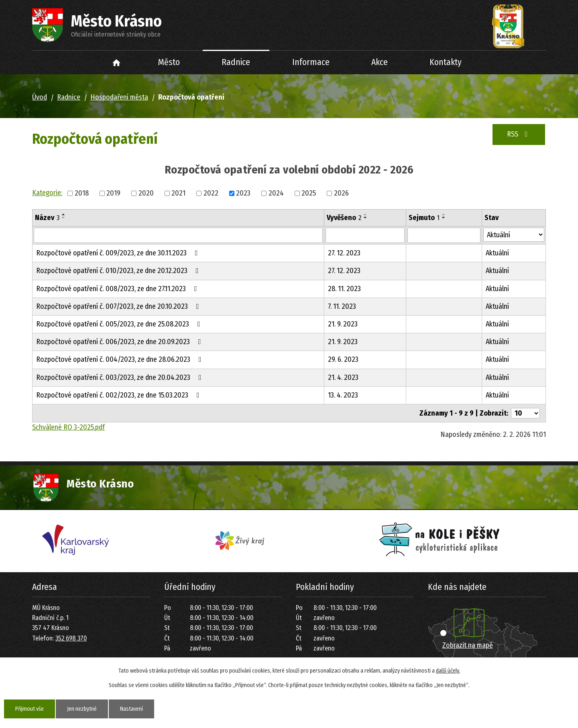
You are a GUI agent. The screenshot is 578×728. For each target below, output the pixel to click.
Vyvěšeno (344, 218)
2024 (276, 193)
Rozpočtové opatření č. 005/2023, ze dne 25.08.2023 (120, 324)
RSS (519, 134)
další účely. (448, 671)
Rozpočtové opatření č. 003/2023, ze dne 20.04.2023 (120, 377)
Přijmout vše (30, 709)
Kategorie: (47, 193)
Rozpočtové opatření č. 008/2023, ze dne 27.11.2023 (118, 289)
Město (169, 62)
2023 (243, 193)
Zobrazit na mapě (468, 645)
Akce (380, 62)
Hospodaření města (119, 97)
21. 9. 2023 (343, 324)
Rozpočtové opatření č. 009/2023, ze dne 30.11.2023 (119, 253)
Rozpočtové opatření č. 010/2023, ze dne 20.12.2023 (119, 271)
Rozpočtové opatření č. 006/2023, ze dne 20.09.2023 (120, 342)
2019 (113, 193)
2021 (178, 193)
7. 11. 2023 (342, 306)
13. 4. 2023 (343, 395)
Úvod (117, 62)
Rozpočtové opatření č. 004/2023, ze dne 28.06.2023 (120, 359)
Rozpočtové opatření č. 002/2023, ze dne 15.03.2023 (119, 395)
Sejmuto (424, 218)
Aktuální (497, 253)
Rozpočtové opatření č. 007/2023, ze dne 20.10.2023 (119, 306)
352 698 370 (71, 638)
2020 (146, 193)
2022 (211, 193)
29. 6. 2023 (343, 359)
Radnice (236, 62)
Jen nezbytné (82, 709)
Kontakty (446, 62)
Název (47, 218)
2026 (341, 193)
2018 (82, 193)
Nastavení (131, 709)
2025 (309, 193)
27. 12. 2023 (344, 253)
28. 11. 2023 (344, 289)
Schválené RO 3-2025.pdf (68, 427)
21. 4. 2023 (343, 377)
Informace (311, 62)
